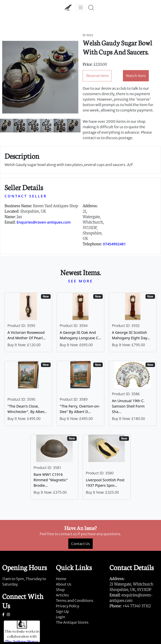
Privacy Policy (68, 606)
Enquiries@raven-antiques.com (44, 222)
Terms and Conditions (75, 601)
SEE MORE (80, 281)
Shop (60, 590)
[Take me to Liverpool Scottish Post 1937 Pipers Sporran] (107, 467)
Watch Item (136, 76)
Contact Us (81, 544)
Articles (62, 595)
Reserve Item (98, 76)
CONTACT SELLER (26, 196)
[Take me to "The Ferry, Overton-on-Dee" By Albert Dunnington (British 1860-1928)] (81, 393)
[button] (8, 77)
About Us (64, 584)
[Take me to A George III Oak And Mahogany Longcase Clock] (81, 322)
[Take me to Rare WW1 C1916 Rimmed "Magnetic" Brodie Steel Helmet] (54, 467)
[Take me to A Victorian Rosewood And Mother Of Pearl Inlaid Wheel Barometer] (28, 322)
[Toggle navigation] (81, 7)
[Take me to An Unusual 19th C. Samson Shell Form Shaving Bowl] (133, 393)
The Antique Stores (72, 622)
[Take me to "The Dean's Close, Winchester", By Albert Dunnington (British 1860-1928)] (28, 393)
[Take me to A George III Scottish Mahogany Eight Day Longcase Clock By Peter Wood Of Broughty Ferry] (133, 322)
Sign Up (62, 611)
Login (61, 617)
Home (61, 579)
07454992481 (114, 244)
